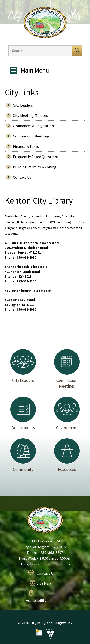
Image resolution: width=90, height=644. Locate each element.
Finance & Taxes (26, 146)
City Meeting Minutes (30, 115)
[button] (77, 51)
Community (23, 455)
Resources (67, 455)
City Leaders (23, 105)
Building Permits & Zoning (35, 167)
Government (67, 413)
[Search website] (39, 51)
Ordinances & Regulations (34, 126)
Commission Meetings (31, 136)
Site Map (44, 583)
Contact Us (22, 177)
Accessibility (36, 600)
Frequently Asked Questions (36, 157)
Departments (23, 413)
